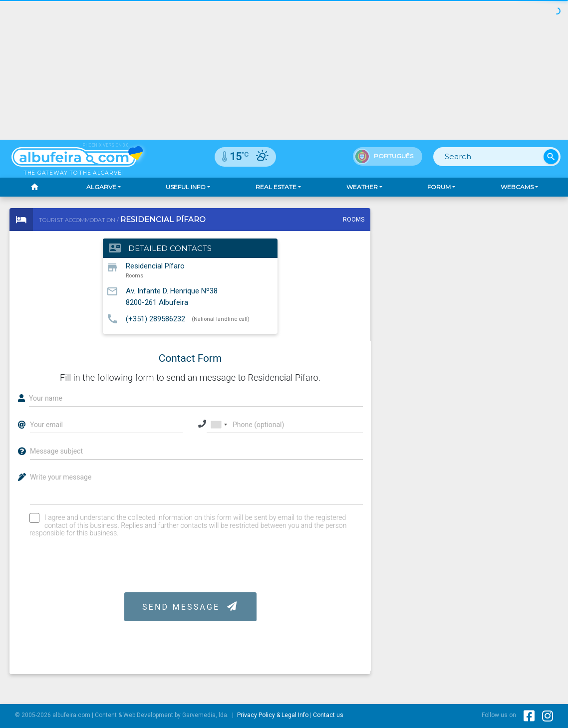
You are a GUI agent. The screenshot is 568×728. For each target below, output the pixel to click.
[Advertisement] (284, 70)
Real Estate (276, 187)
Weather (362, 187)
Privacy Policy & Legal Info (273, 715)
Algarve (101, 187)
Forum (439, 187)
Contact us (328, 715)
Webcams (517, 187)
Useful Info (186, 187)
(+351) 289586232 (155, 318)
